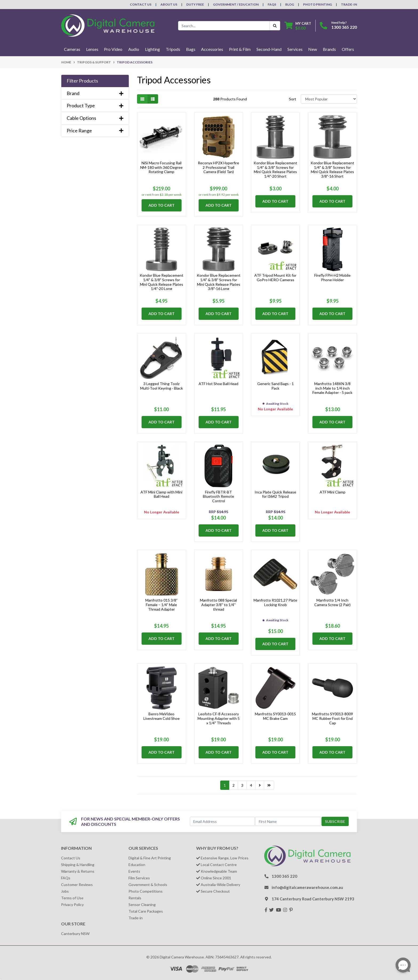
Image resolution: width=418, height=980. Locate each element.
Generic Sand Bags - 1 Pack (276, 386)
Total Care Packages (146, 911)
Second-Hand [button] (269, 49)
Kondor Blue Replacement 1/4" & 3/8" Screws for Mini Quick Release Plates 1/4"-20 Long (162, 282)
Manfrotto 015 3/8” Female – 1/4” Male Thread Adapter (161, 605)
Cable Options (95, 118)
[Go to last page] (269, 785)
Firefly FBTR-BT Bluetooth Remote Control (218, 497)
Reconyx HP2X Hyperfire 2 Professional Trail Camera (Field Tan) (218, 167)
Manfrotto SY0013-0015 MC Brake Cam (275, 716)
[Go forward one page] (260, 785)
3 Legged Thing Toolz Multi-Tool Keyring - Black (162, 386)
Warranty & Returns (78, 871)
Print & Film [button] (240, 49)
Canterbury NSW (75, 934)
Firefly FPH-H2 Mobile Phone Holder (332, 277)
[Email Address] (222, 821)
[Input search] (224, 26)
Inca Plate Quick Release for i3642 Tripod (275, 494)
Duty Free (195, 4)
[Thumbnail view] (142, 99)
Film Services (139, 878)
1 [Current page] (225, 785)
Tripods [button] (173, 49)
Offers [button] (348, 49)
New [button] (313, 49)
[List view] (153, 99)
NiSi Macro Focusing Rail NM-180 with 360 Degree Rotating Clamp (161, 167)
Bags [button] (191, 49)
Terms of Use (72, 898)
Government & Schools (148, 885)
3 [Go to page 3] (242, 785)
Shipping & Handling (78, 865)
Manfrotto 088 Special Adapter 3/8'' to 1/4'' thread (218, 605)
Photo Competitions (146, 891)
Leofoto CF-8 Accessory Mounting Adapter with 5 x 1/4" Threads (219, 718)
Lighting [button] (152, 49)
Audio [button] (134, 49)
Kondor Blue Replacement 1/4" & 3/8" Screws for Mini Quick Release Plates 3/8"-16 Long (219, 282)
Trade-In (349, 4)
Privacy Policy (72, 905)
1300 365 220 (344, 27)
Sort (293, 99)
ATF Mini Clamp (333, 492)
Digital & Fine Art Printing (150, 858)
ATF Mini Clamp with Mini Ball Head (161, 494)
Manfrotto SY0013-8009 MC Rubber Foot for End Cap (332, 718)
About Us (169, 4)
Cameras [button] (72, 49)
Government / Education (236, 4)
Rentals (135, 898)
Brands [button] (329, 49)
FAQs (272, 4)
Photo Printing (317, 4)
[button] (95, 81)
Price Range (95, 131)
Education (137, 865)
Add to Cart (162, 205)
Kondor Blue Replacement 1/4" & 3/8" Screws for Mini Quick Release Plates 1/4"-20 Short (275, 170)
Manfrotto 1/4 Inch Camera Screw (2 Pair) (332, 602)
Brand (95, 93)
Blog (290, 4)
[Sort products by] (329, 99)
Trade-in (136, 918)
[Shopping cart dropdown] (298, 26)
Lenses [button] (92, 49)
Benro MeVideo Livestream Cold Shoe (162, 716)
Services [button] (295, 49)
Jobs (65, 891)
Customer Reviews (77, 885)
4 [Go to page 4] (251, 785)
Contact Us (141, 4)
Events (134, 871)
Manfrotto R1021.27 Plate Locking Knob (275, 602)
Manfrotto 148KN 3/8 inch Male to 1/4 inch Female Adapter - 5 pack (332, 388)
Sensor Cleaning (142, 905)
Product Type (95, 106)
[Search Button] (275, 26)
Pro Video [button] (113, 49)
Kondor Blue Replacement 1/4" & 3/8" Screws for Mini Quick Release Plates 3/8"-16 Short (332, 170)
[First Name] (288, 821)
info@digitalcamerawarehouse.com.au (307, 887)
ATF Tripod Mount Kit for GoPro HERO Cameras (275, 277)
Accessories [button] (212, 49)
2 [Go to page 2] (234, 785)
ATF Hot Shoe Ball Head (218, 384)
